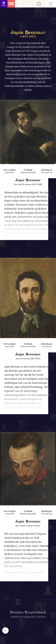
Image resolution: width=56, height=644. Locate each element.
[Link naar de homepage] (7, 4)
